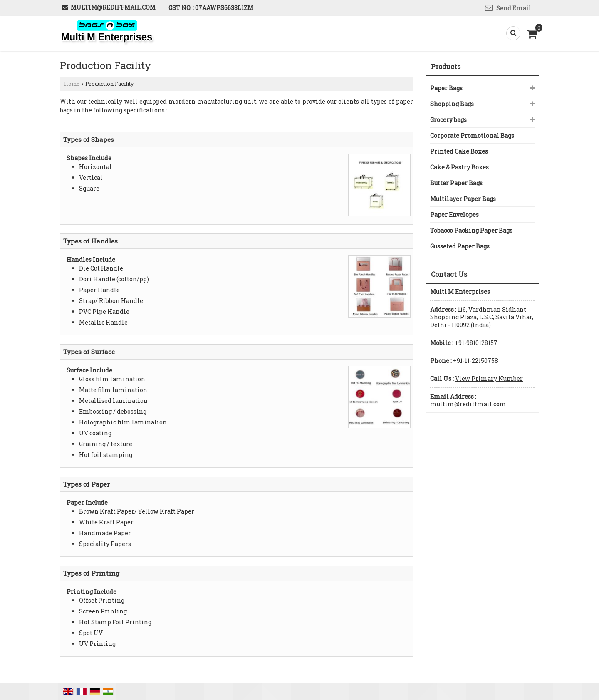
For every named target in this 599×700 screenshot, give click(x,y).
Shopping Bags (452, 104)
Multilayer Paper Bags (463, 199)
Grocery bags (448, 120)
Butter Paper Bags (456, 183)
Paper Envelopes (454, 215)
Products (446, 66)
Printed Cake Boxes (459, 151)
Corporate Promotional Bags (472, 135)
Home (72, 84)
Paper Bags (446, 88)
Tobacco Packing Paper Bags (471, 230)
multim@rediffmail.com (113, 7)
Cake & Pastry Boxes (459, 167)
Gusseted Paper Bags (460, 246)
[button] (489, 379)
